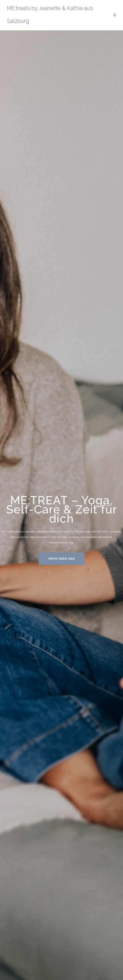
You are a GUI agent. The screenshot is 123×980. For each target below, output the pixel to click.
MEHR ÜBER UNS (62, 559)
